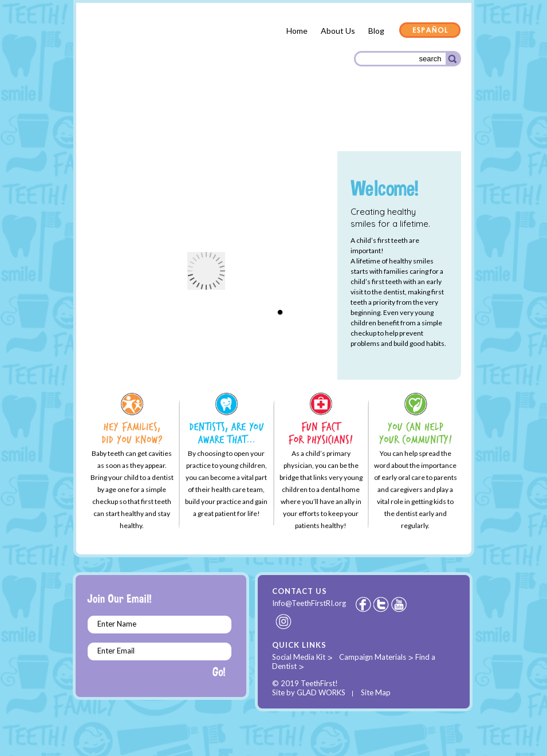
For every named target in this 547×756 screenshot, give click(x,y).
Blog (376, 31)
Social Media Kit (299, 657)
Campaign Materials (373, 657)
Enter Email (116, 651)
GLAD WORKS (321, 692)
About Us (338, 31)
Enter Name (117, 624)
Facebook (363, 604)
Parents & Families (128, 122)
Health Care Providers (299, 120)
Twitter (382, 604)
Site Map (376, 692)
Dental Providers (210, 120)
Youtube (400, 604)
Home (297, 31)
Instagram (284, 621)
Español (430, 31)
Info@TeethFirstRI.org (309, 603)
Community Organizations (404, 122)
